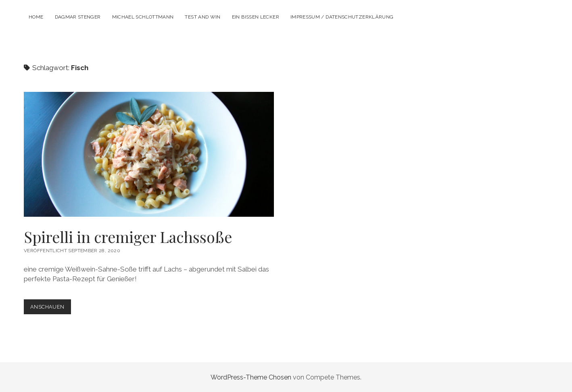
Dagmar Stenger (78, 17)
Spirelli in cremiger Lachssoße (149, 154)
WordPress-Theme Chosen (251, 377)
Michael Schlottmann (143, 17)
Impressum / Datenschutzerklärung (342, 17)
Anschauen (50, 308)
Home (36, 17)
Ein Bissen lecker (256, 17)
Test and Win (202, 17)
